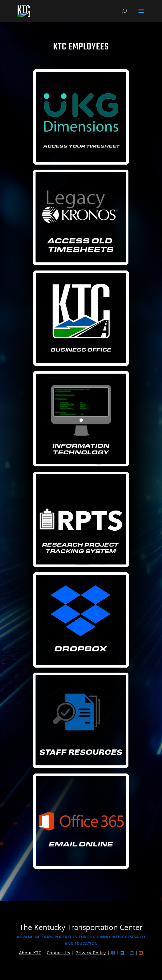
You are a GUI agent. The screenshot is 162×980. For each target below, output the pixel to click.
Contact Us (58, 953)
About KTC (30, 953)
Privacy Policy (91, 953)
